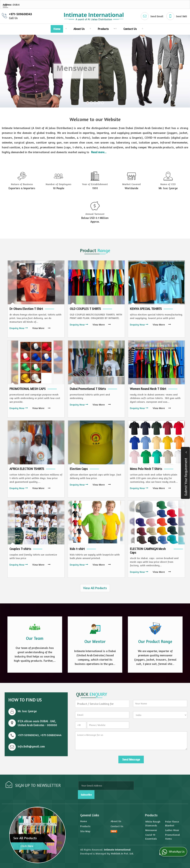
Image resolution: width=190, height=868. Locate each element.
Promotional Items (172, 837)
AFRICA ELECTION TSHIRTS (27, 469)
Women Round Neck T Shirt (148, 389)
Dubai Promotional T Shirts (88, 389)
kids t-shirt (77, 549)
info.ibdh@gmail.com (31, 746)
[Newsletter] (106, 786)
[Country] (160, 715)
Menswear (151, 830)
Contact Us (130, 29)
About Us (79, 29)
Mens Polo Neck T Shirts (146, 469)
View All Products (95, 588)
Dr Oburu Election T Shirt (26, 309)
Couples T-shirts (20, 549)
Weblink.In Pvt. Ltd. (122, 853)
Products (105, 29)
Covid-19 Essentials (151, 837)
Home (57, 29)
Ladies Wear (172, 830)
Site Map (85, 831)
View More (38, 328)
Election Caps (79, 469)
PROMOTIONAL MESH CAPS (28, 389)
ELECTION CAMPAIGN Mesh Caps (148, 551)
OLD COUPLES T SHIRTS (85, 309)
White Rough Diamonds (153, 823)
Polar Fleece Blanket (172, 823)
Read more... (99, 152)
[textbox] (102, 704)
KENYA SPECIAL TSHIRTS (146, 309)
